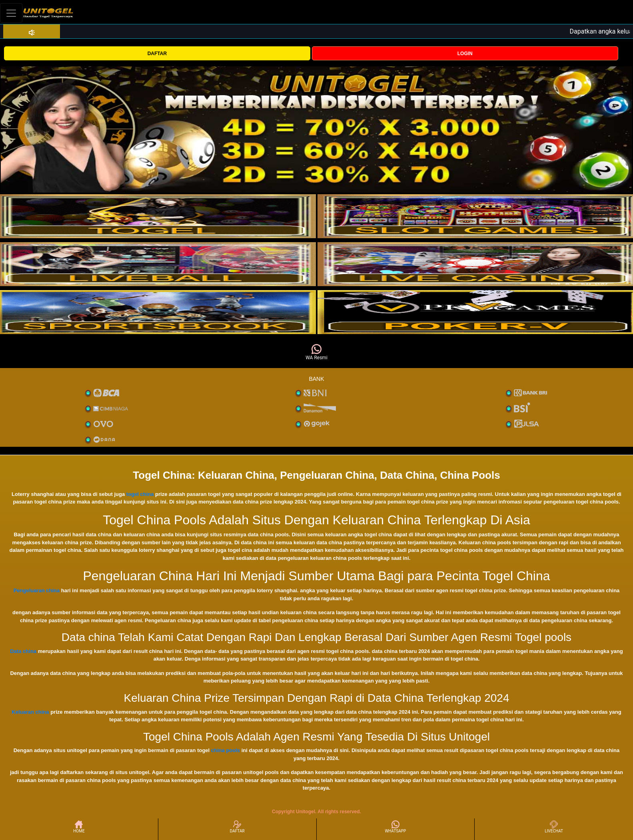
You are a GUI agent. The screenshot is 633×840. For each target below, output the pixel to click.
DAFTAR (157, 54)
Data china (23, 651)
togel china (140, 494)
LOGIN (465, 54)
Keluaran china (30, 712)
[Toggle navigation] (11, 13)
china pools (226, 750)
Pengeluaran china (37, 590)
